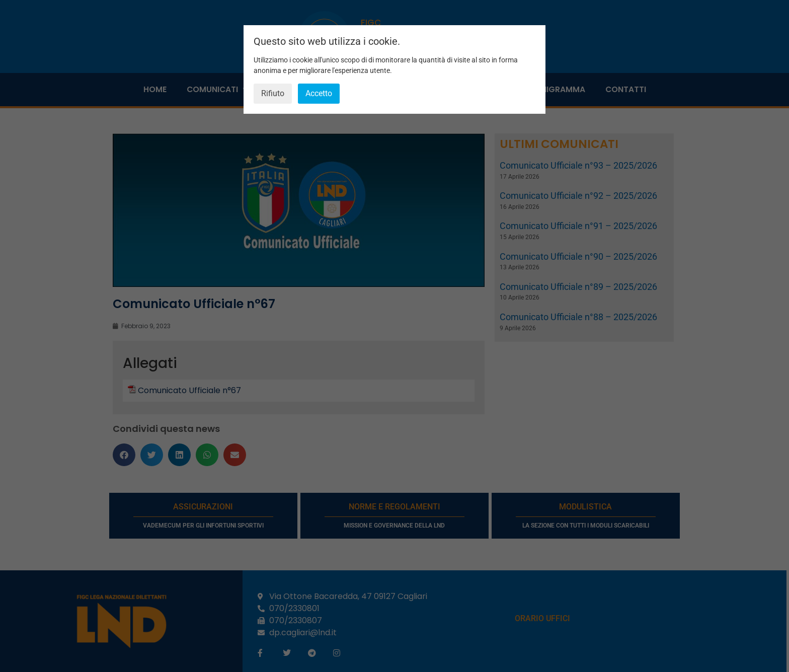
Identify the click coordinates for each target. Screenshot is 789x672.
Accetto (319, 93)
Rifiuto (273, 93)
